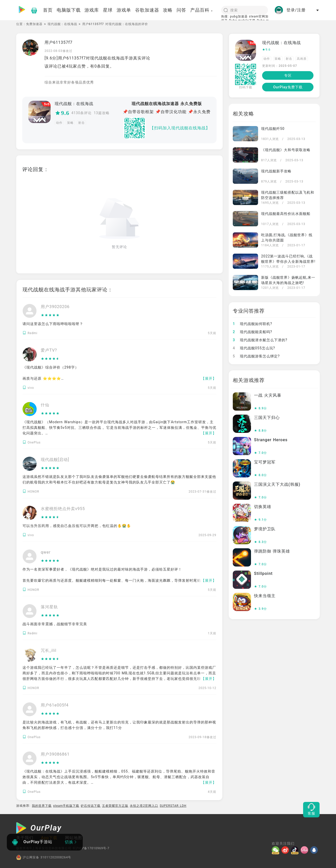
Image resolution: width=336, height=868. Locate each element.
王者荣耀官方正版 (115, 806)
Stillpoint (263, 573)
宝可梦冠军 (265, 462)
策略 (70, 123)
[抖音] (296, 850)
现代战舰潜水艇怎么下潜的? (260, 340)
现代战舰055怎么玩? (254, 348)
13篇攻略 (102, 113)
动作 (59, 123)
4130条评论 (81, 113)
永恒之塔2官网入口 (144, 806)
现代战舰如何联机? (253, 324)
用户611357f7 (59, 42)
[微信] (277, 850)
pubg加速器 (239, 16)
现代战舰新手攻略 (276, 171)
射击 (81, 123)
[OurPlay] (39, 829)
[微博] (286, 850)
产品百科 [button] (202, 10)
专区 (288, 75)
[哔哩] (305, 850)
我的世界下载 (42, 806)
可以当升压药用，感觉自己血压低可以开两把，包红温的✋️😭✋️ (77, 526)
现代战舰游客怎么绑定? (256, 356)
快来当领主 (265, 596)
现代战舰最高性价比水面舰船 (286, 214)
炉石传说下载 (91, 806)
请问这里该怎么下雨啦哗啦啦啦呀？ (53, 324)
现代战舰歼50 (273, 129)
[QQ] (315, 850)
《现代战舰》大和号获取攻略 (286, 150)
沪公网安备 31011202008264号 (44, 857)
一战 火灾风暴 (268, 395)
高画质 (302, 59)
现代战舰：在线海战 (62, 24)
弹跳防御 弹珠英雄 (272, 551)
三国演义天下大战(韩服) (277, 484)
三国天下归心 (267, 418)
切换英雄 (263, 507)
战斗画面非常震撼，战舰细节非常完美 (55, 624)
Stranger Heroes (271, 440)
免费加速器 (34, 24)
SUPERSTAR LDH (173, 806)
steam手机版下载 (66, 806)
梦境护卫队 (265, 529)
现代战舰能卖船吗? (253, 332)
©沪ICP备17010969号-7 (91, 848)
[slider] (55, 315)
